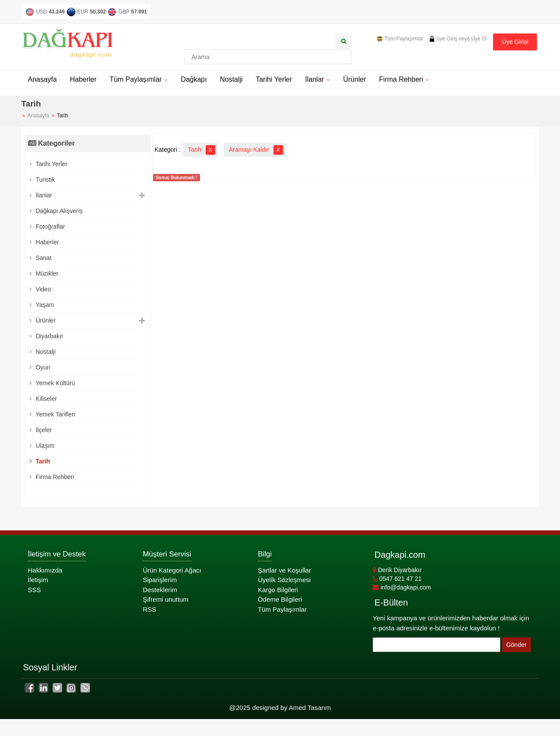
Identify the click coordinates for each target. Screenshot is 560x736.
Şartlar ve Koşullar (285, 570)
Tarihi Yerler (274, 79)
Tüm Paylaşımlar (400, 39)
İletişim (38, 580)
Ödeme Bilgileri (280, 599)
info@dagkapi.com (402, 587)
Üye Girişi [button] (515, 42)
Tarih (42, 461)
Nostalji (231, 79)
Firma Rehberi (401, 79)
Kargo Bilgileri (278, 590)
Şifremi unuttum (165, 599)
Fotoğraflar (50, 226)
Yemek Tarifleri (55, 414)
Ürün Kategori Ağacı (172, 570)
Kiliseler (45, 399)
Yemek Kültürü (54, 383)
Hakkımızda (45, 570)
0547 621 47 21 (397, 579)
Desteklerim (160, 590)
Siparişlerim (160, 580)
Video (42, 289)
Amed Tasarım (310, 708)
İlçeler (43, 430)
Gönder (516, 645)
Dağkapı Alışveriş (58, 211)
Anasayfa (42, 79)
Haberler (83, 79)
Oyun (42, 367)
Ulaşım (44, 446)
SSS (34, 590)
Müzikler (46, 273)
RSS (149, 609)
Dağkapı (194, 79)
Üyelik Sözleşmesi (284, 580)
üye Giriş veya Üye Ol (458, 39)
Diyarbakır (49, 336)
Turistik (44, 180)
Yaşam (44, 305)
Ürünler (354, 79)
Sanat (43, 258)
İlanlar (315, 79)
